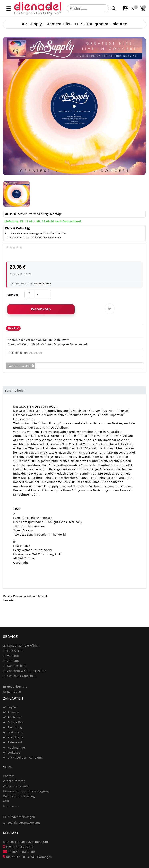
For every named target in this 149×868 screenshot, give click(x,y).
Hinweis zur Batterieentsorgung (26, 791)
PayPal (12, 707)
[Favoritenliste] (134, 8)
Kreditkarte (16, 737)
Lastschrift (15, 732)
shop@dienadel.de (19, 852)
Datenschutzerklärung (19, 796)
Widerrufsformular (16, 786)
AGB (6, 801)
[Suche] (114, 8)
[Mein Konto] (125, 8)
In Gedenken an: (15, 686)
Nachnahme (16, 747)
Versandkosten (42, 283)
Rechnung (15, 727)
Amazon (13, 712)
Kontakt (8, 776)
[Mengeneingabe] (38, 295)
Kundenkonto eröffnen (23, 646)
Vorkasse (14, 752)
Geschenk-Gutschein (22, 676)
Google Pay (15, 722)
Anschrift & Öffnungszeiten (27, 671)
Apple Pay (15, 717)
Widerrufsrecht (14, 781)
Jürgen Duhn (12, 691)
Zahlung (13, 661)
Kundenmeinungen (21, 817)
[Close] (141, 613)
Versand (13, 656)
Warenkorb (41, 309)
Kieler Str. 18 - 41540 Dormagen (27, 857)
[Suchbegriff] (88, 8)
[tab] (74, 390)
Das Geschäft (17, 666)
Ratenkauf (15, 742)
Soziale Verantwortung (24, 822)
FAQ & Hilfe (15, 651)
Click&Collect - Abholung (25, 757)
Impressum (11, 806)
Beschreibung (15, 391)
